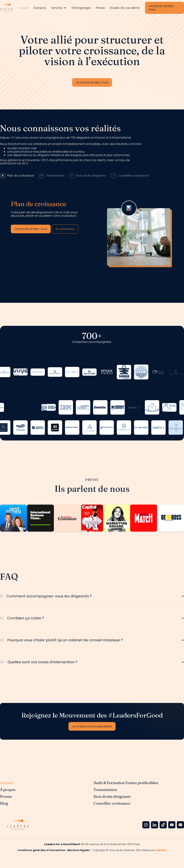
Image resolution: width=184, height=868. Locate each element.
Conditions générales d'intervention (41, 850)
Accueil (23, 8)
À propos (40, 8)
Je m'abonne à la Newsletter (92, 726)
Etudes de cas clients (125, 8)
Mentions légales (79, 850)
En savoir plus (65, 229)
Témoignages (81, 8)
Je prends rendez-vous (162, 8)
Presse (100, 8)
